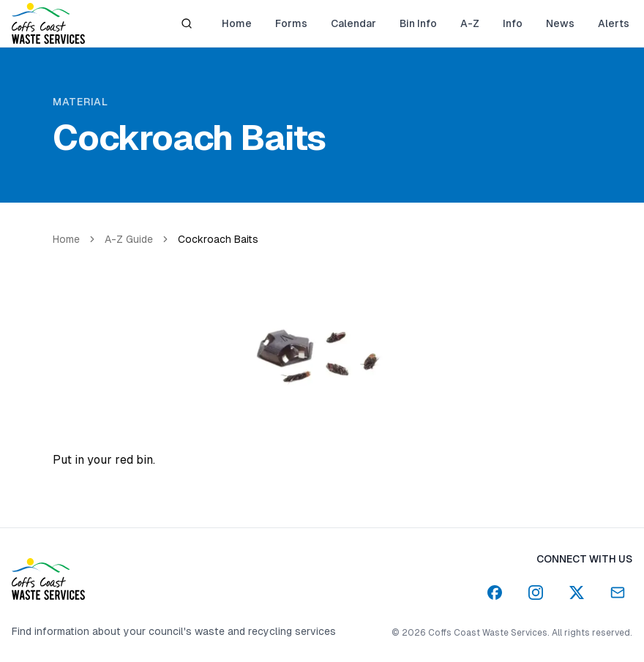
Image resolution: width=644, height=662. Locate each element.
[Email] (618, 593)
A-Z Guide (129, 239)
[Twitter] (577, 593)
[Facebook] (495, 593)
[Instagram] (536, 593)
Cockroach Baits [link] (218, 239)
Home (66, 239)
